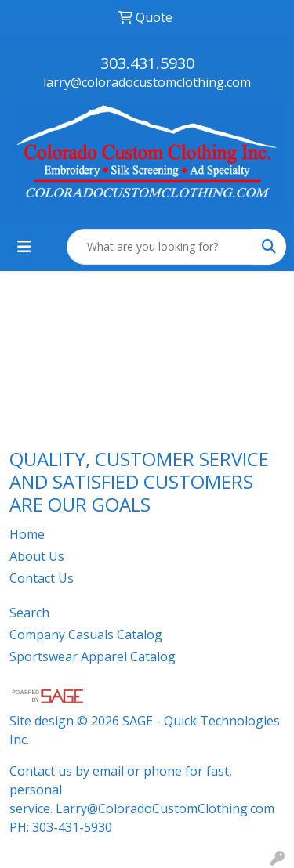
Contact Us (42, 578)
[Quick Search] (160, 247)
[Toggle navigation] (24, 247)
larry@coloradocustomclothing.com (147, 82)
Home (27, 534)
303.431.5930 (147, 63)
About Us (37, 556)
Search (29, 613)
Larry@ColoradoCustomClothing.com (165, 808)
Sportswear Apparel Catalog (93, 656)
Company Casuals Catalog (86, 635)
